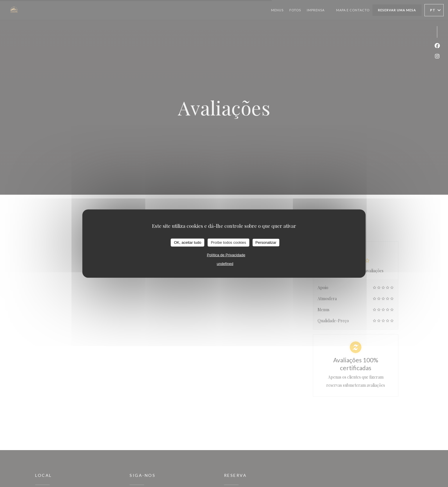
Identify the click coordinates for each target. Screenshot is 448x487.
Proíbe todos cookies (229, 242)
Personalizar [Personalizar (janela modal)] (266, 242)
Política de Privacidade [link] (226, 255)
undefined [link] (225, 263)
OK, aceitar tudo (188, 242)
